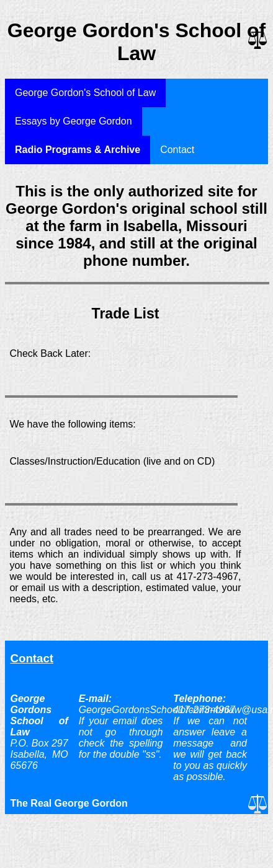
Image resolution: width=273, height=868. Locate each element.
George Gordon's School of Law (85, 93)
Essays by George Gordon (74, 121)
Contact (177, 150)
